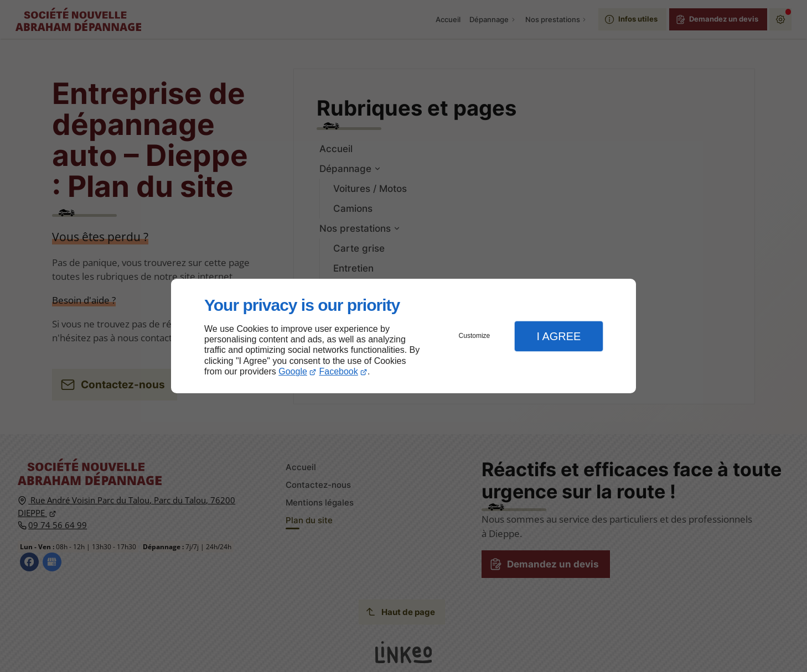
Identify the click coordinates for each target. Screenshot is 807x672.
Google (293, 371)
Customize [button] (475, 336)
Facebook (339, 371)
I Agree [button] (558, 336)
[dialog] (403, 336)
